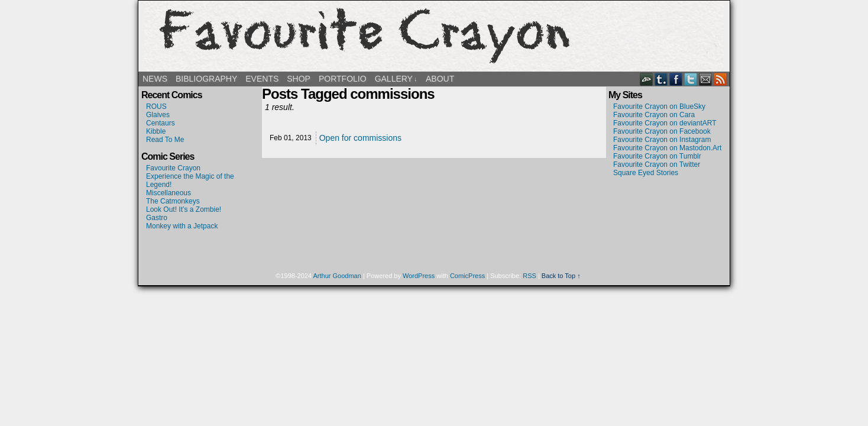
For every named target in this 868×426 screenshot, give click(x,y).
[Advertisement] (668, 220)
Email (706, 79)
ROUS (156, 106)
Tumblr (661, 79)
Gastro (157, 218)
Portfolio (343, 79)
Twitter (691, 79)
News (155, 79)
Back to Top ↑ (561, 276)
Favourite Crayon (434, 36)
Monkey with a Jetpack (182, 226)
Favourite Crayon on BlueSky (659, 106)
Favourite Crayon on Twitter (657, 164)
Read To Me (165, 140)
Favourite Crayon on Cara (654, 115)
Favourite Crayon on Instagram (662, 140)
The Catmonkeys (173, 201)
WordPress (419, 276)
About (440, 79)
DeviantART (647, 79)
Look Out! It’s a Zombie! (184, 209)
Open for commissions (360, 138)
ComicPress (467, 276)
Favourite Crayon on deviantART (665, 123)
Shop (299, 79)
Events (262, 79)
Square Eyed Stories (646, 173)
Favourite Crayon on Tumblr (657, 156)
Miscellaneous (169, 193)
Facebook (676, 79)
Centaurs (161, 123)
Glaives (158, 115)
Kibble (156, 131)
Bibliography (206, 79)
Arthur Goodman (337, 276)
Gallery (396, 79)
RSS (720, 79)
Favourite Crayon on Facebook (662, 131)
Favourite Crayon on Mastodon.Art (667, 148)
